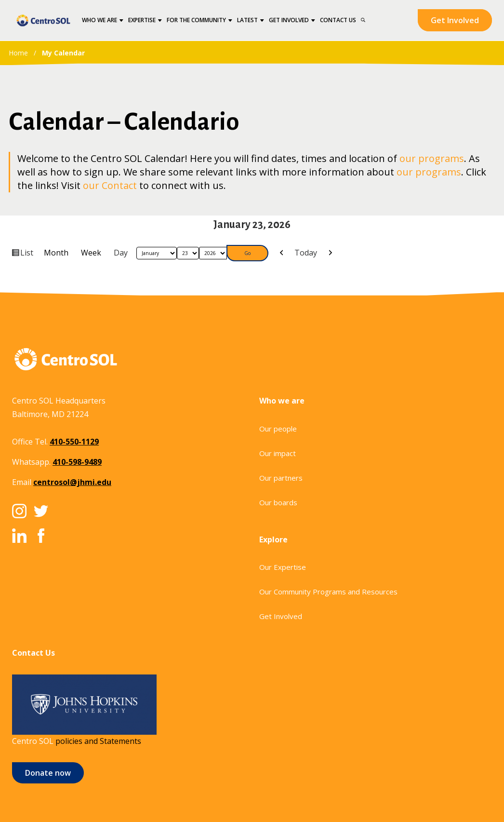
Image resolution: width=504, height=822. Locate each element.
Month (56, 253)
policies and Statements (98, 741)
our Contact (110, 185)
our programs (432, 158)
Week (91, 253)
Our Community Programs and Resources (328, 592)
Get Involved (455, 20)
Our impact (278, 453)
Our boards (278, 502)
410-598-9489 (77, 462)
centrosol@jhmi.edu (72, 482)
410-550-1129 (74, 442)
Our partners (281, 478)
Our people (278, 429)
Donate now (48, 773)
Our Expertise (283, 567)
